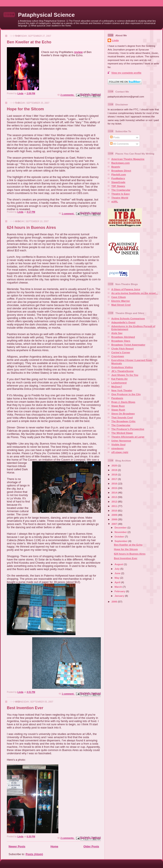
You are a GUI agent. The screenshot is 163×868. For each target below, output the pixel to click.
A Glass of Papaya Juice (126, 289)
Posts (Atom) (34, 854)
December (121, 527)
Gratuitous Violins (122, 367)
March (119, 587)
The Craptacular (121, 190)
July (117, 569)
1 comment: (68, 214)
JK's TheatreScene (122, 371)
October (120, 536)
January (120, 596)
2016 (115, 483)
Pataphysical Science (46, 15)
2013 (115, 497)
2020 (115, 465)
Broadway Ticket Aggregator (128, 345)
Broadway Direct (121, 171)
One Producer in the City (126, 394)
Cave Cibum (119, 297)
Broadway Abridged (123, 337)
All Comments (119, 144)
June (118, 573)
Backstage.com (121, 163)
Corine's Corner (121, 352)
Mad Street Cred (121, 305)
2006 (115, 602)
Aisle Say (117, 333)
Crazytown (118, 356)
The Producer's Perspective (128, 429)
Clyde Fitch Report (122, 348)
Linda (115, 40)
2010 (115, 511)
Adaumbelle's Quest (123, 322)
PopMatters (118, 178)
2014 (115, 492)
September (121, 541)
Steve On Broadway (123, 414)
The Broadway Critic (123, 421)
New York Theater (122, 390)
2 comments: (68, 95)
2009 (115, 515)
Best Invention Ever (25, 708)
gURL (115, 201)
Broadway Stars (121, 341)
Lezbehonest (119, 383)
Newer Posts (17, 846)
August (119, 564)
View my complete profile (126, 73)
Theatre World (120, 198)
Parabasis (117, 398)
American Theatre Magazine (128, 159)
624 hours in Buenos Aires (31, 228)
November (121, 532)
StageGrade (118, 182)
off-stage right (120, 452)
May (117, 578)
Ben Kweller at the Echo (29, 42)
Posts (115, 137)
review (78, 52)
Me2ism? (117, 386)
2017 (115, 479)
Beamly (116, 167)
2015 (115, 488)
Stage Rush (118, 410)
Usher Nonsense (121, 441)
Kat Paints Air (119, 379)
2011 (115, 506)
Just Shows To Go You (125, 375)
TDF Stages (118, 186)
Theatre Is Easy (121, 194)
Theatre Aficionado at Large (128, 437)
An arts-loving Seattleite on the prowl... (134, 293)
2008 (115, 519)
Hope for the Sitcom (25, 109)
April (118, 582)
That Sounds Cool (122, 417)
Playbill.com (119, 174)
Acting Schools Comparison (128, 318)
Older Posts (91, 846)
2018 (115, 474)
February (120, 591)
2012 (115, 502)
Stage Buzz (118, 406)
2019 (115, 470)
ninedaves (117, 448)
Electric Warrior (121, 301)
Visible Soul (118, 444)
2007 (115, 524)
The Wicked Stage (122, 433)
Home (54, 846)
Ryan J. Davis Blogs (123, 402)
